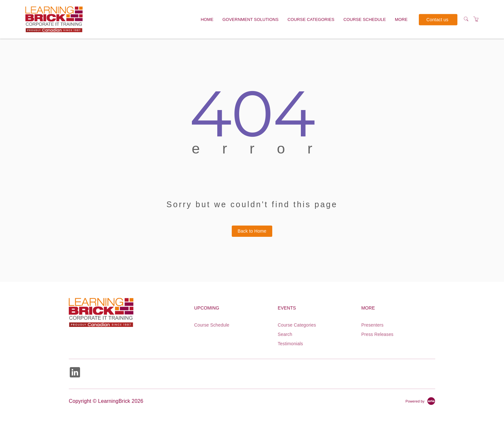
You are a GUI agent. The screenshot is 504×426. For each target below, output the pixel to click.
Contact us (437, 19)
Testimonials (290, 344)
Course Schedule (364, 19)
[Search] (466, 19)
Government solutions (250, 19)
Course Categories (311, 19)
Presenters (372, 325)
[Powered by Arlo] (420, 401)
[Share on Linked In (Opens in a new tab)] (75, 373)
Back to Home (252, 231)
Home (207, 19)
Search (285, 334)
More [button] (401, 19)
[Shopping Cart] (476, 19)
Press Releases (377, 334)
